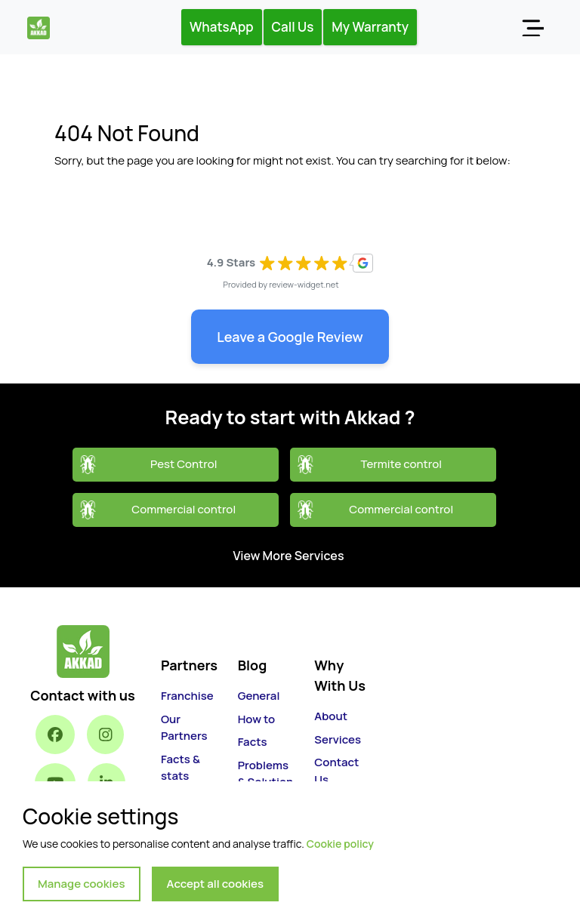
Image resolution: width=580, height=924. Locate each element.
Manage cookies (82, 884)
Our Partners (184, 728)
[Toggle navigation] (532, 27)
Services (338, 739)
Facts (253, 742)
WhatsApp (222, 27)
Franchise (187, 696)
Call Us (293, 27)
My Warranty (370, 27)
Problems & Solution (266, 774)
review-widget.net (304, 284)
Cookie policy (340, 844)
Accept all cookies (216, 884)
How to (256, 719)
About (331, 716)
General (259, 696)
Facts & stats (180, 768)
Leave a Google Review (290, 337)
